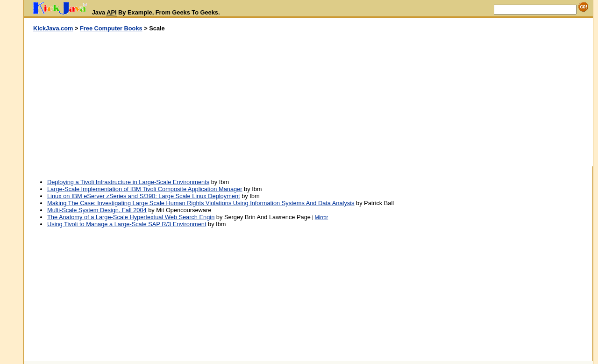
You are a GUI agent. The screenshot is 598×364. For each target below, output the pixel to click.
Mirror (321, 217)
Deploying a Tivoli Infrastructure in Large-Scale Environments (128, 182)
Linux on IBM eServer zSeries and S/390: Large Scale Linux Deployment (144, 196)
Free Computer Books (111, 28)
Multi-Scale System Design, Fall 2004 (97, 210)
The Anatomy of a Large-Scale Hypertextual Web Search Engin (131, 217)
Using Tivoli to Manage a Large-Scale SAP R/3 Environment (127, 224)
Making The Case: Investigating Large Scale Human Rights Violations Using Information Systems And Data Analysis (201, 203)
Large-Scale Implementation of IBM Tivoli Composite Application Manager (145, 189)
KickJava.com (53, 28)
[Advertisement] (166, 100)
